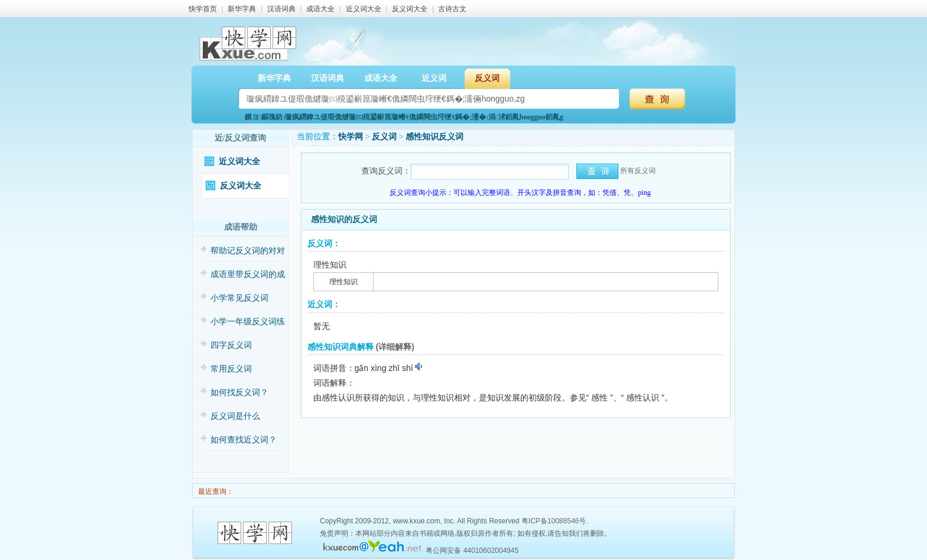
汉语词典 (281, 9)
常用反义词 (231, 369)
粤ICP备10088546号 (554, 521)
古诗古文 (452, 9)
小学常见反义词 (239, 298)
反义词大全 (410, 9)
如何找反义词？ (239, 393)
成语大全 (320, 9)
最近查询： (215, 491)
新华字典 (242, 9)
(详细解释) (395, 347)
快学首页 (203, 9)
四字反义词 (231, 345)
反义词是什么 (235, 416)
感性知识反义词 (435, 137)
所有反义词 (638, 171)
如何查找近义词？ (244, 440)
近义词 (434, 78)
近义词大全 (364, 9)
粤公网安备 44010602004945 (472, 551)
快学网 (351, 137)
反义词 (487, 78)
